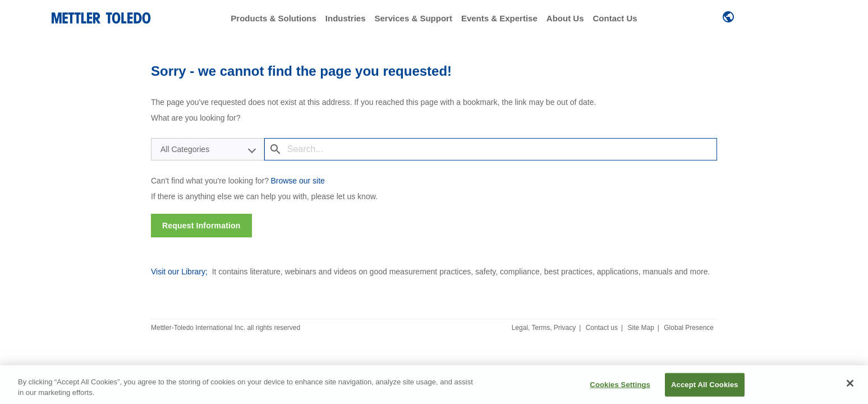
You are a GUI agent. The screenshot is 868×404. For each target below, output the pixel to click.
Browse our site (297, 181)
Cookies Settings (620, 385)
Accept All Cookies (705, 385)
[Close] (850, 383)
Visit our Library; (179, 272)
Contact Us (615, 18)
